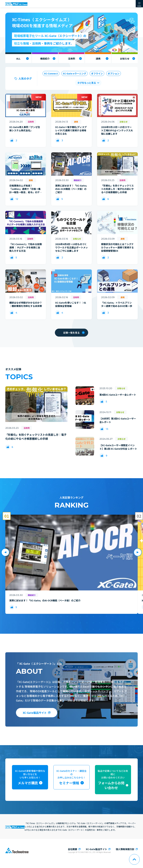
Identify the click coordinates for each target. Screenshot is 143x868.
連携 (98, 59)
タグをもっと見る (87, 83)
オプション (114, 73)
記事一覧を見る (74, 333)
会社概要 (72, 849)
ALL (18, 59)
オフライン (97, 73)
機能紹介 (45, 59)
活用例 (71, 59)
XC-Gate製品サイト (35, 713)
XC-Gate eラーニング (74, 73)
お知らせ (125, 59)
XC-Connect (51, 73)
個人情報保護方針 (125, 849)
